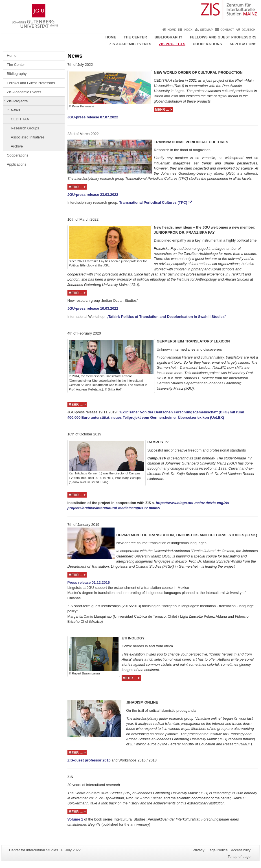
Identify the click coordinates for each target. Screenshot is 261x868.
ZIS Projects (172, 44)
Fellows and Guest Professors (223, 37)
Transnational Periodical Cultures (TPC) (153, 202)
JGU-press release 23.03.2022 (93, 195)
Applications (243, 44)
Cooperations (207, 44)
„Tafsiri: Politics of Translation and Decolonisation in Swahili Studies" (166, 317)
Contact (227, 30)
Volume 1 (75, 819)
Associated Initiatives (28, 137)
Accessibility (241, 850)
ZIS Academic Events (130, 44)
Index (188, 30)
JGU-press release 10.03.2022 (93, 308)
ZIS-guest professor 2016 (89, 760)
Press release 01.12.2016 (89, 582)
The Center (136, 37)
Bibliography (169, 37)
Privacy (198, 850)
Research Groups (25, 128)
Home (172, 30)
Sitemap (206, 30)
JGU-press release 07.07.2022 (93, 117)
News (15, 110)
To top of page (239, 857)
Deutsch (249, 30)
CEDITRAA (20, 119)
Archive (17, 146)
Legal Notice (218, 850)
